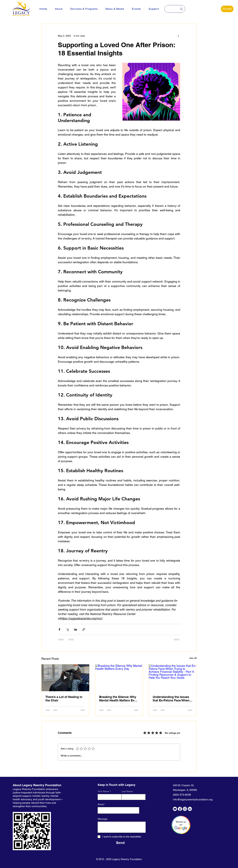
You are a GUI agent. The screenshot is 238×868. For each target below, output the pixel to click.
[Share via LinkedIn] (76, 629)
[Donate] (227, 9)
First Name (104, 791)
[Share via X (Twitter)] (68, 629)
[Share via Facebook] (59, 629)
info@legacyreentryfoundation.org (193, 799)
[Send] (120, 843)
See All (193, 658)
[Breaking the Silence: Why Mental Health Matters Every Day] (119, 678)
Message (103, 819)
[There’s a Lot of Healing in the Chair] (65, 678)
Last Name (127, 791)
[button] (59, 9)
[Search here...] (170, 9)
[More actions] (178, 36)
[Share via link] (84, 629)
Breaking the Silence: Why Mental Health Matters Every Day (119, 699)
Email (101, 804)
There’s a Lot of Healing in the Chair (64, 699)
